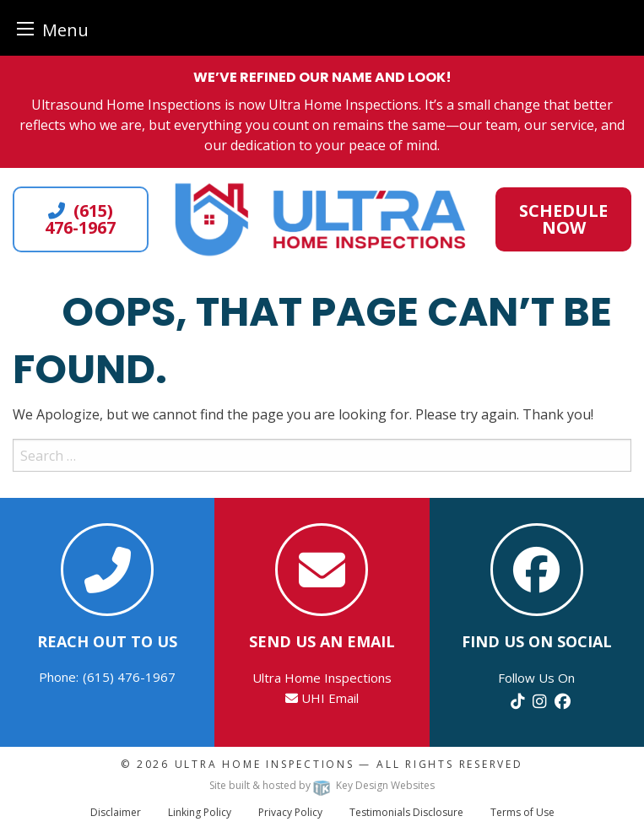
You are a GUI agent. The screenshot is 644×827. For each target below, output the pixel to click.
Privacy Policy (290, 812)
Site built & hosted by (322, 785)
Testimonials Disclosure (406, 812)
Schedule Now (563, 219)
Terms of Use (522, 812)
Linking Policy (200, 812)
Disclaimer (116, 812)
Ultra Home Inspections (265, 764)
